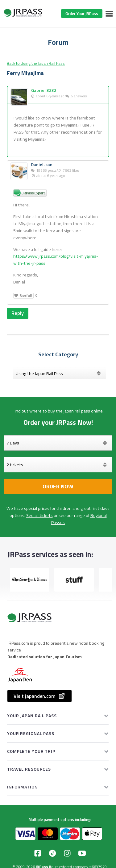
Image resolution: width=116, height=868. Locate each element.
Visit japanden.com (39, 696)
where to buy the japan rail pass (60, 411)
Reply (18, 313)
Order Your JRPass (82, 14)
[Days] (58, 443)
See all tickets (39, 515)
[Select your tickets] (58, 465)
